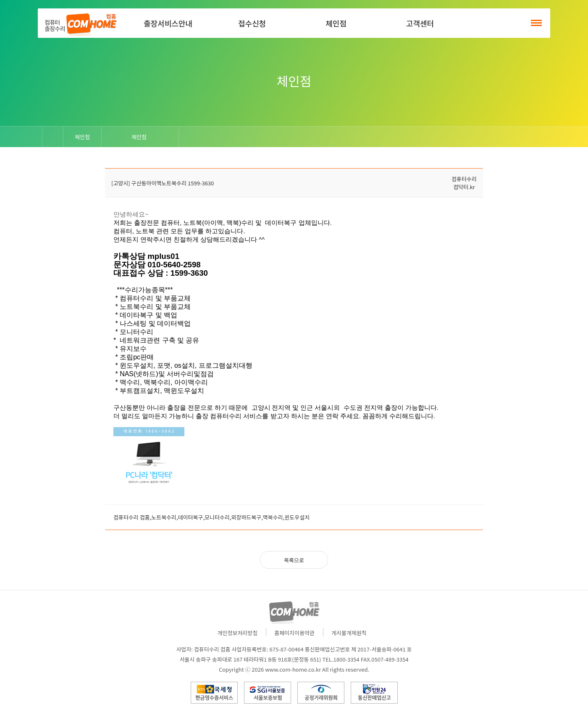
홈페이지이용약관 (294, 633)
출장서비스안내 (168, 23)
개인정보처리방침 (238, 633)
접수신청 (252, 23)
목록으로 (294, 560)
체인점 (336, 23)
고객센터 (420, 23)
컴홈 (80, 23)
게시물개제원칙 (349, 633)
